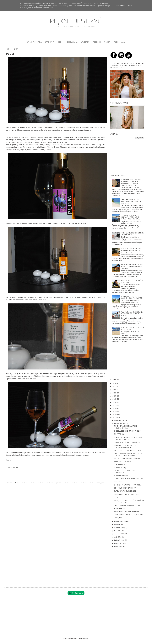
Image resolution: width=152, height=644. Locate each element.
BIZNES (61, 42)
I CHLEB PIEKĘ (119, 464)
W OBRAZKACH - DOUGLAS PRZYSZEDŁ (124, 472)
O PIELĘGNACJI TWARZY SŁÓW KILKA (129, 479)
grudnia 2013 (119, 420)
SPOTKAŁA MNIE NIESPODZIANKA (127, 458)
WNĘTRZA (85, 42)
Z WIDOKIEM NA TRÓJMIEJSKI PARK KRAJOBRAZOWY (128, 438)
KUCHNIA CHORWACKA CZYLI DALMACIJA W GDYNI (126, 446)
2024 (115, 384)
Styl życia (15, 467)
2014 (115, 414)
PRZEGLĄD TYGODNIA (123, 461)
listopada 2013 (120, 423)
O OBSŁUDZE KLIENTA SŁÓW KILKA (128, 431)
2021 (115, 393)
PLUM (116, 497)
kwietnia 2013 (120, 540)
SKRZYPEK (118, 482)
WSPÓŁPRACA (119, 42)
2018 (115, 402)
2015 (115, 411)
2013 (115, 417)
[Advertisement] (127, 156)
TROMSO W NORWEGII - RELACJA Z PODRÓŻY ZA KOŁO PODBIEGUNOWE (131, 217)
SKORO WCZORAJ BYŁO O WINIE (127, 494)
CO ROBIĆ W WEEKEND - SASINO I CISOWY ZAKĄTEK (132, 297)
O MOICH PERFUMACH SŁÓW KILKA (128, 485)
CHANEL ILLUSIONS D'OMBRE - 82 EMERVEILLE (132, 234)
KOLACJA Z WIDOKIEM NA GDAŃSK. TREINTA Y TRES (132, 250)
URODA (107, 42)
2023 (115, 387)
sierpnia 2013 (119, 528)
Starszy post (100, 483)
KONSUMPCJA (120, 508)
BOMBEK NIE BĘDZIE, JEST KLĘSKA (127, 442)
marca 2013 (119, 543)
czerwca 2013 (119, 534)
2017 (115, 405)
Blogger (86, 639)
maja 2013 (118, 537)
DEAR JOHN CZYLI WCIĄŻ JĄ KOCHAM (132, 281)
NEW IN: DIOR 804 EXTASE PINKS (126, 511)
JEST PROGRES (120, 434)
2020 (115, 396)
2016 (115, 408)
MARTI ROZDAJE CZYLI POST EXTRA (128, 450)
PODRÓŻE (97, 42)
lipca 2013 (118, 531)
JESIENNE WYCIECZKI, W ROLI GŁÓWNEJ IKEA (125, 427)
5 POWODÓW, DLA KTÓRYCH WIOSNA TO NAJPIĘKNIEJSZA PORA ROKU (133, 331)
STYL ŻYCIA (50, 42)
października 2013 (121, 521)
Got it (130, 6)
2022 (115, 390)
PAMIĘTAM (118, 518)
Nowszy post (11, 483)
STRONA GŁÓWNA (34, 42)
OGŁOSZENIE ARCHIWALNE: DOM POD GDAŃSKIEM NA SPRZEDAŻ (132, 266)
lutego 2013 (119, 546)
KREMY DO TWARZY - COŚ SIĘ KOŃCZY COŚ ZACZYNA (129, 501)
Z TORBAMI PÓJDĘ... (122, 476)
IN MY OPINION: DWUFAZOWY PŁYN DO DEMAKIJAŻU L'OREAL (128, 454)
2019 (115, 399)
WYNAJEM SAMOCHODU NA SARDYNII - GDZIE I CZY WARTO (132, 314)
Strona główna (56, 483)
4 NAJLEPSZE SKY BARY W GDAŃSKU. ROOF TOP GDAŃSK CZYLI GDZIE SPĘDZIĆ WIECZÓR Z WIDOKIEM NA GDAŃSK (131, 183)
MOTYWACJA (72, 42)
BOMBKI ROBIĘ (120, 468)
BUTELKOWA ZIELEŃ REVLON (125, 491)
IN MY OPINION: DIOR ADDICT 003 (127, 505)
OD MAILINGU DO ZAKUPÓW (125, 488)
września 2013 (120, 525)
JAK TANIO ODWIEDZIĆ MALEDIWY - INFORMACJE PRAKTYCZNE (131, 201)
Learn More (120, 6)
